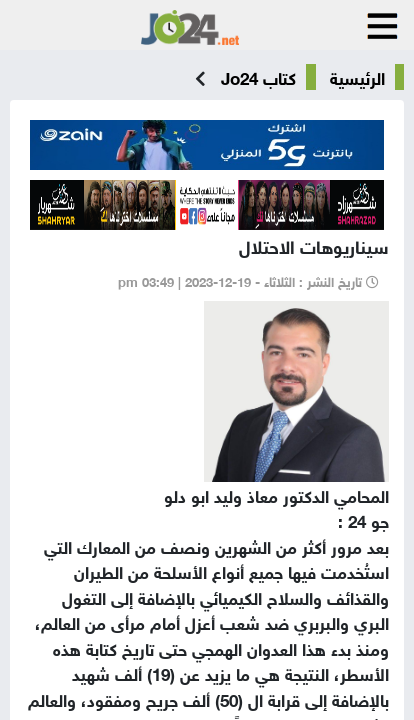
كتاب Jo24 (258, 77)
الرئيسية (357, 77)
